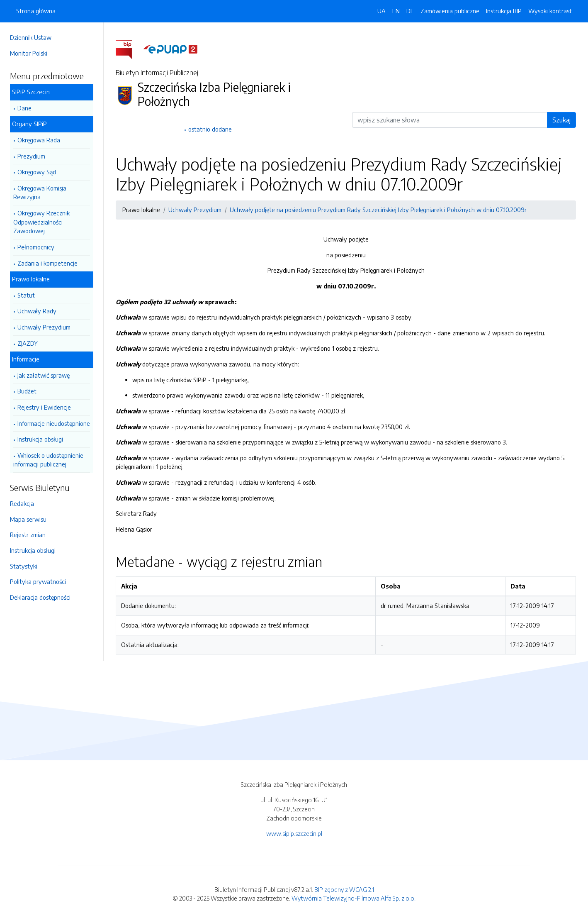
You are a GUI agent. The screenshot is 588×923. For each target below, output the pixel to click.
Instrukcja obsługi (40, 439)
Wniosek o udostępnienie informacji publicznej (48, 460)
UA (381, 11)
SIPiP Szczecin (31, 92)
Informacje (26, 359)
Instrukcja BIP (504, 11)
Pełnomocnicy (36, 247)
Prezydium (31, 156)
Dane (24, 108)
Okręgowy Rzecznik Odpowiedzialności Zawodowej (41, 222)
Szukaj (561, 120)
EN (396, 11)
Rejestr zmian (28, 535)
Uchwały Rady (37, 311)
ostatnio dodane (210, 129)
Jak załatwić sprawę (44, 375)
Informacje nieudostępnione (54, 423)
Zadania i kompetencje (47, 263)
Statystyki (24, 566)
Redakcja (22, 503)
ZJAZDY (28, 343)
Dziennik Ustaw (31, 37)
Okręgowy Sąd (37, 172)
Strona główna (36, 11)
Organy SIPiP (29, 124)
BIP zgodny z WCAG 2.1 (344, 889)
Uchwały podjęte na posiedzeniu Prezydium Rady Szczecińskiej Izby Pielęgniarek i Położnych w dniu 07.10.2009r (378, 210)
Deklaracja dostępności (40, 597)
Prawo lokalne (31, 279)
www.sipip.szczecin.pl (294, 833)
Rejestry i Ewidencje (44, 407)
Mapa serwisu (28, 519)
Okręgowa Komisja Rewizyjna (40, 193)
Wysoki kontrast (550, 11)
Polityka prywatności (38, 581)
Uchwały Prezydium (44, 327)
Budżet (27, 391)
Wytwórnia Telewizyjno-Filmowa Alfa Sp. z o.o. (354, 898)
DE (410, 11)
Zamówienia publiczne (450, 11)
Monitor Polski (29, 53)
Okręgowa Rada (39, 140)
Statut (26, 295)
